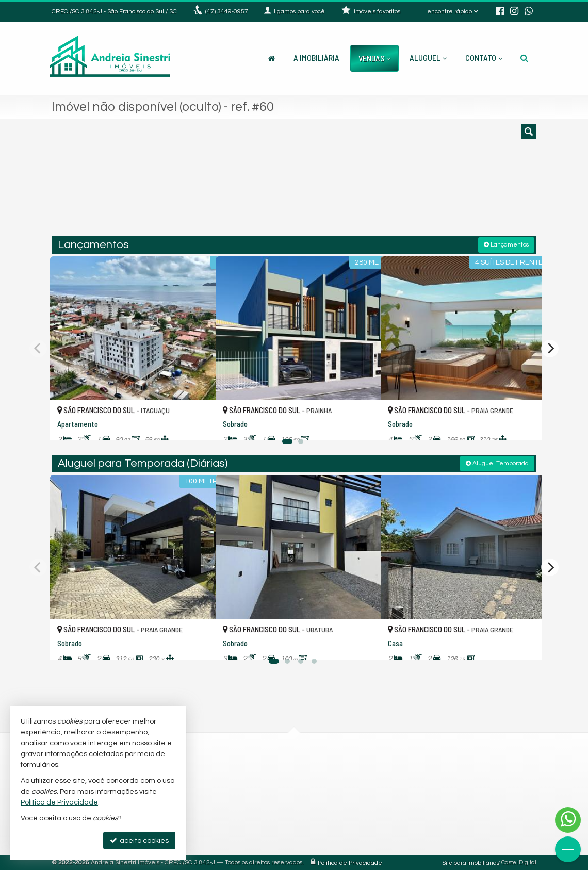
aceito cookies (139, 840)
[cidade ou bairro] (371, 182)
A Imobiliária (316, 58)
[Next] (550, 348)
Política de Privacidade (350, 862)
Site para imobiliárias (471, 862)
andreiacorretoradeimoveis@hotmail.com (248, 835)
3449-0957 (227, 12)
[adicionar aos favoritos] (197, 423)
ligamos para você (218, 812)
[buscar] (435, 182)
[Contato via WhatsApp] (568, 820)
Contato (484, 58)
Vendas (374, 58)
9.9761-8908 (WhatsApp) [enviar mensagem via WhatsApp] (235, 800)
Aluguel (428, 58)
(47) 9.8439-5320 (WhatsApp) (235, 777)
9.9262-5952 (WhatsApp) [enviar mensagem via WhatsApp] (235, 789)
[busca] (524, 58)
